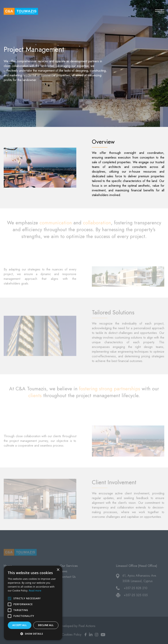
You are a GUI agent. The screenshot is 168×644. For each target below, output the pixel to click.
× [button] (58, 570)
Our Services (69, 566)
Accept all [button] (20, 625)
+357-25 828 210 (136, 588)
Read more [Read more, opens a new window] (35, 591)
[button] (33, 634)
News (63, 571)
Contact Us (68, 577)
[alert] (33, 603)
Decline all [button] (46, 625)
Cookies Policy (72, 635)
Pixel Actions (87, 626)
